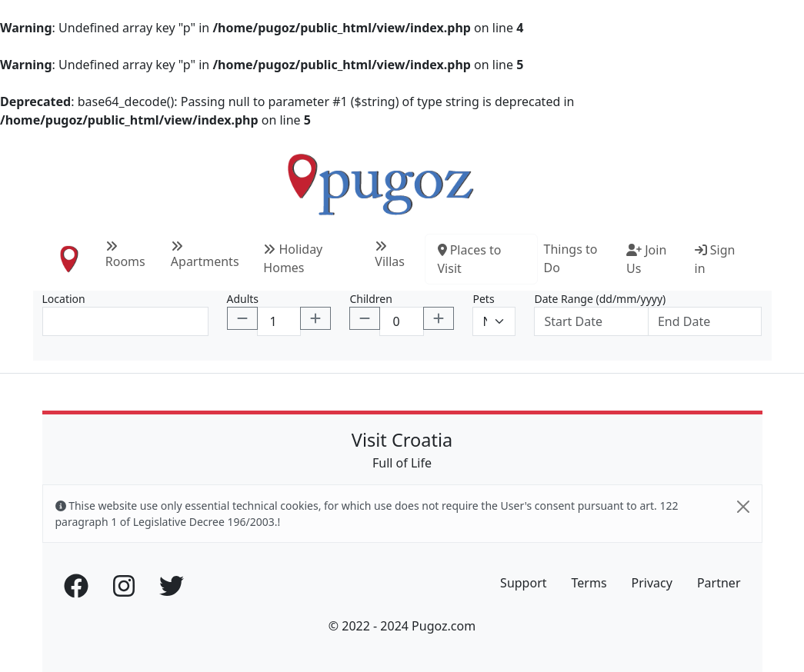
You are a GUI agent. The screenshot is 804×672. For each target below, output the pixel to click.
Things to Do (571, 258)
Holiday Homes (293, 258)
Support (523, 583)
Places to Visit (470, 259)
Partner (719, 583)
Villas (390, 255)
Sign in (715, 259)
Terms (589, 583)
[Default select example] (494, 321)
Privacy (652, 583)
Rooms (125, 255)
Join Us (646, 259)
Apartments (205, 255)
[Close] (743, 507)
